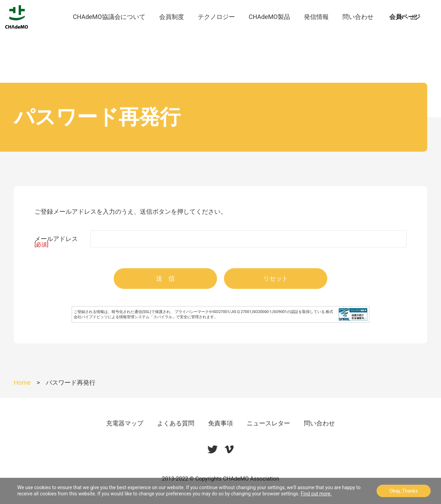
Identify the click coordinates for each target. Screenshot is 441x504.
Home (22, 382)
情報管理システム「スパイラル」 (148, 317)
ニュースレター (268, 423)
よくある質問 (176, 423)
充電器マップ (125, 423)
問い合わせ (358, 31)
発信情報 (316, 31)
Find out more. (316, 494)
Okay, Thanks (404, 491)
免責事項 (220, 423)
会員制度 (172, 31)
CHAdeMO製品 (269, 31)
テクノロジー (216, 31)
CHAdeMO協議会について (109, 31)
